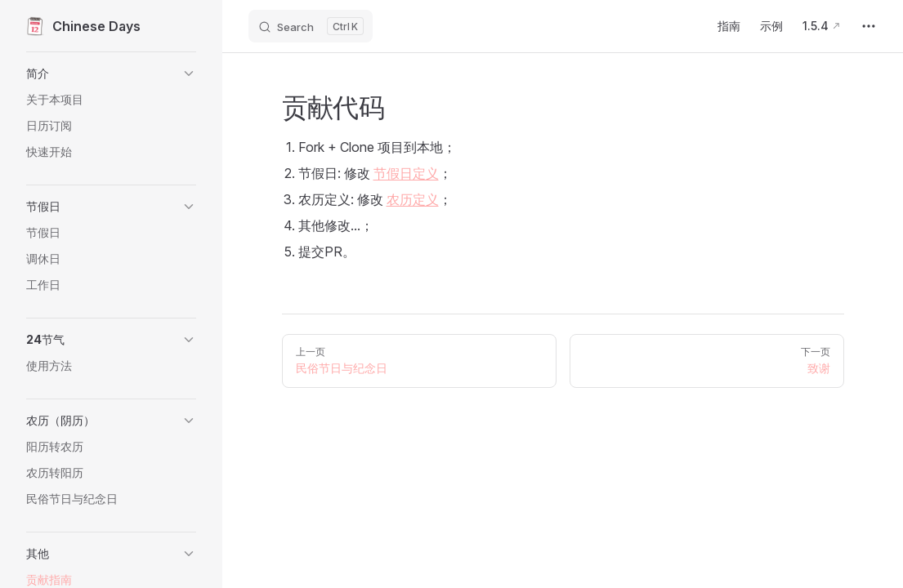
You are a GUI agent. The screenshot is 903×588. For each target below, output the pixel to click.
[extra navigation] (869, 26)
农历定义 (413, 199)
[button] (111, 73)
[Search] (311, 26)
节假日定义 (406, 173)
